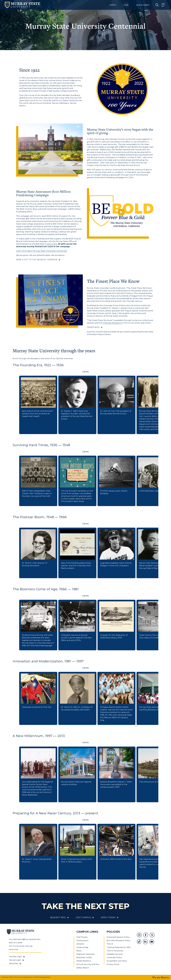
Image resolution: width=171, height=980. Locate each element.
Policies (113, 932)
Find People (82, 937)
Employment (83, 941)
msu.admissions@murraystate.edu (25, 939)
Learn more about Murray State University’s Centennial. (42, 251)
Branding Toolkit (84, 958)
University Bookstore (112, 323)
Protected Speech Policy (118, 937)
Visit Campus (83, 917)
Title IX (110, 944)
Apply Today (108, 917)
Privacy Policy (113, 964)
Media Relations (84, 961)
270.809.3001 (38, 244)
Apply (113, 5)
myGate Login (15, 957)
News (79, 951)
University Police (114, 958)
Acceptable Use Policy (117, 961)
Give (126, 5)
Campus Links (87, 932)
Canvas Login (15, 960)
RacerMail (14, 963)
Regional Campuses (85, 954)
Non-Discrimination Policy (118, 941)
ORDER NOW (93, 327)
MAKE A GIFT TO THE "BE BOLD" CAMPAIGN (37, 260)
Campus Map (82, 947)
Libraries (80, 944)
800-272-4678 (16, 943)
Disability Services (115, 954)
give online (52, 244)
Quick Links (143, 5)
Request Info (58, 917)
